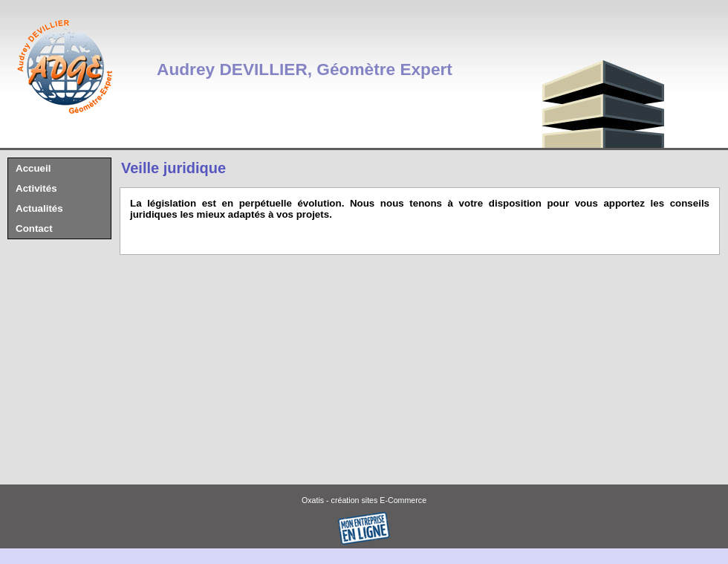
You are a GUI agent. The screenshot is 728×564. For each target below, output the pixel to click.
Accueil (33, 168)
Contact (34, 228)
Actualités (39, 208)
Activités (36, 188)
